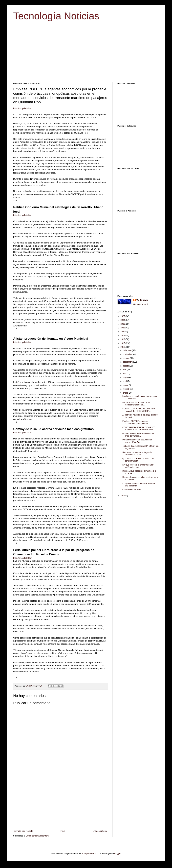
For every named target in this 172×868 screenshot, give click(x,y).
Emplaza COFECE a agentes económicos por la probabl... (136, 422)
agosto (126, 366)
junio (125, 374)
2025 (123, 316)
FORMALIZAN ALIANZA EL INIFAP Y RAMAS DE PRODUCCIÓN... (139, 410)
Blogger (118, 853)
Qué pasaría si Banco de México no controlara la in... (138, 460)
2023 (123, 324)
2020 (123, 332)
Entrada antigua (100, 831)
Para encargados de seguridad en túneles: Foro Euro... (137, 441)
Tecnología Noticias (56, 16)
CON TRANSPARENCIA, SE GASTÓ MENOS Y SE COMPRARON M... (139, 429)
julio (125, 370)
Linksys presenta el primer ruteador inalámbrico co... (138, 466)
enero (126, 393)
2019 (123, 336)
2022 (123, 328)
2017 (123, 343)
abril (125, 381)
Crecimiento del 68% (132, 490)
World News (142, 300)
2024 (123, 320)
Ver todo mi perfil (141, 304)
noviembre (128, 354)
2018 (123, 339)
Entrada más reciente (23, 831)
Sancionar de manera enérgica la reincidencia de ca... (137, 453)
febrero (126, 389)
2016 (123, 347)
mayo (126, 377)
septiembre (128, 362)
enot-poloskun (88, 853)
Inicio (63, 831)
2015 (123, 496)
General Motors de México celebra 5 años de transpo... (138, 435)
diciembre (127, 350)
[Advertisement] (86, 54)
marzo (126, 385)
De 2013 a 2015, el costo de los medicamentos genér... (136, 404)
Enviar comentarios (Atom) (38, 836)
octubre (126, 358)
